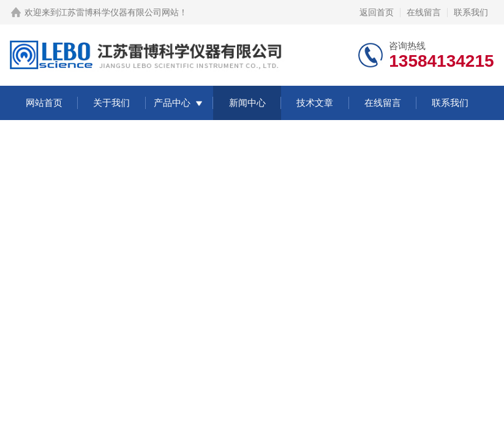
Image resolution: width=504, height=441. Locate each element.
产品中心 (172, 103)
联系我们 (471, 12)
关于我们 (111, 103)
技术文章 (315, 103)
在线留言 (424, 12)
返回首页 (377, 12)
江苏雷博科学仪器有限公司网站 (119, 12)
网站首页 (44, 103)
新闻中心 (247, 103)
